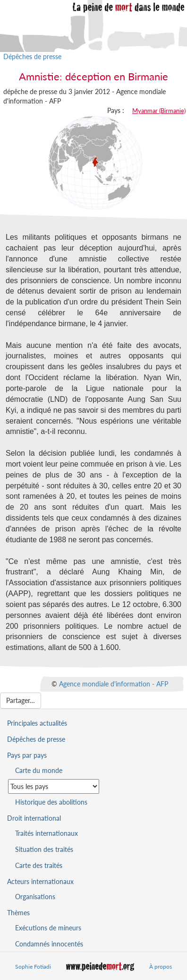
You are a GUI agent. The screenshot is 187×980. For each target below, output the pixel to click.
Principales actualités (37, 723)
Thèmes (18, 913)
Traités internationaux (47, 833)
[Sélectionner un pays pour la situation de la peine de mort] (54, 786)
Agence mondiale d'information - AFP (114, 684)
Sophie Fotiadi (33, 967)
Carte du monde (39, 770)
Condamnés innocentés (49, 944)
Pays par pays (27, 755)
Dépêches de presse (32, 56)
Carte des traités (39, 865)
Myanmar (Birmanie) (159, 111)
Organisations (35, 897)
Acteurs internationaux (40, 881)
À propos (161, 967)
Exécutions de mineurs (48, 928)
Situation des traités (44, 849)
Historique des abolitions (51, 802)
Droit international (34, 818)
